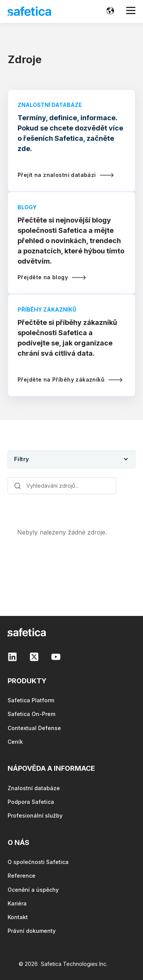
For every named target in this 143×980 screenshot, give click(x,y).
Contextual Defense (34, 728)
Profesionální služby (35, 815)
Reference (22, 876)
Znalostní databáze (34, 788)
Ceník (15, 742)
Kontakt (18, 917)
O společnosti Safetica (38, 862)
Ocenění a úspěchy (33, 890)
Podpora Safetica (31, 802)
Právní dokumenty (32, 931)
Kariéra (17, 903)
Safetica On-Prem (31, 714)
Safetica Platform (31, 700)
